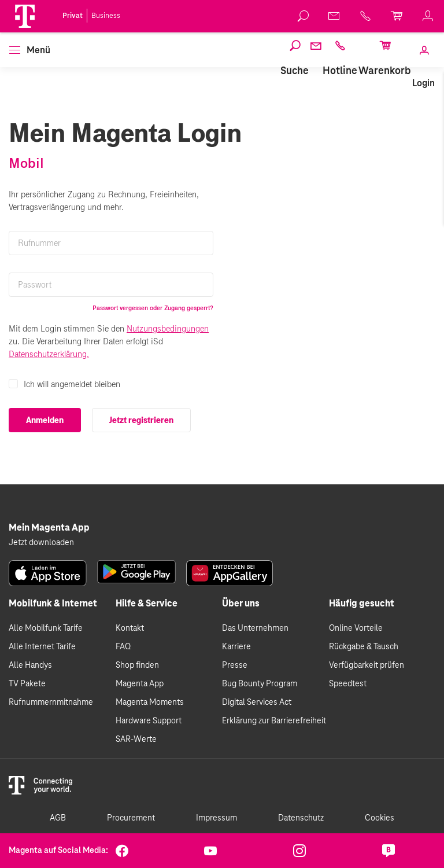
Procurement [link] (131, 818)
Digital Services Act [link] (257, 703)
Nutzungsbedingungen (168, 329)
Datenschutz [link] (301, 818)
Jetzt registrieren (141, 420)
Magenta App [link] (140, 684)
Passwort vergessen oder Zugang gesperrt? (153, 308)
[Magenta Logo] (25, 16)
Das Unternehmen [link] (255, 628)
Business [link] (106, 16)
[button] (25, 16)
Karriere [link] (236, 647)
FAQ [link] (123, 647)
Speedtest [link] (348, 684)
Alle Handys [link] (30, 665)
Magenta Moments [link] (150, 703)
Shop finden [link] (137, 665)
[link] (304, 16)
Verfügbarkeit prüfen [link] (367, 665)
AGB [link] (58, 818)
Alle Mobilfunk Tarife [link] (46, 628)
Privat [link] (73, 16)
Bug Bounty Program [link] (260, 684)
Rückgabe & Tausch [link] (364, 647)
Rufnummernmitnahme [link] (51, 703)
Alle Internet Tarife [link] (42, 647)
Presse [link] (235, 665)
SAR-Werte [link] (136, 740)
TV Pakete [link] (27, 684)
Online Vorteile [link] (356, 628)
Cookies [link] (380, 818)
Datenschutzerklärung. (49, 354)
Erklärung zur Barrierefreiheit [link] (274, 721)
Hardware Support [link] (149, 721)
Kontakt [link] (130, 628)
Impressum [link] (217, 818)
